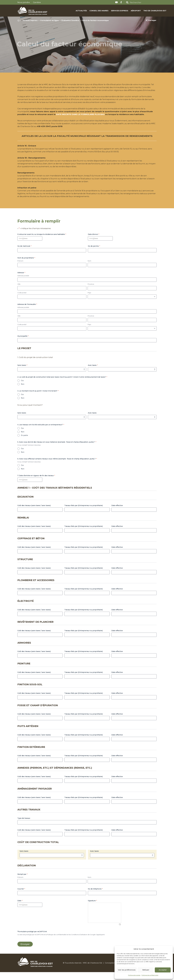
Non (23, 392)
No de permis (94, 253)
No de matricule (24, 253)
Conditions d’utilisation (79, 942)
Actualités (72, 11)
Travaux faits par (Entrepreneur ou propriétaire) (84, 513)
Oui (22, 388)
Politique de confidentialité (150, 975)
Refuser (146, 970)
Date (20, 908)
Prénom (20, 268)
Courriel (21, 896)
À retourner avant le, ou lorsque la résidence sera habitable (42, 242)
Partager (151, 20)
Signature (92, 908)
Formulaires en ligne (50, 20)
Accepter (163, 970)
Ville (19, 291)
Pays (89, 300)
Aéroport (126, 11)
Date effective (117, 513)
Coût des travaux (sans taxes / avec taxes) (34, 513)
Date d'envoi (94, 242)
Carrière (37, 2)
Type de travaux (24, 826)
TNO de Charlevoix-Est (145, 11)
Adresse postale (23, 283)
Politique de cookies (134, 975)
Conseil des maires (89, 11)
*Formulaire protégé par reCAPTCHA (32, 939)
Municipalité (23, 343)
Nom (89, 268)
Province (91, 291)
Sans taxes (22, 373)
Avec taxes (93, 373)
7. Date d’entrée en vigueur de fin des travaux (36, 483)
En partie (24, 443)
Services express (110, 11)
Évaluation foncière (70, 20)
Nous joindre (24, 2)
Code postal (22, 300)
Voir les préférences (127, 970)
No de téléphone (95, 896)
